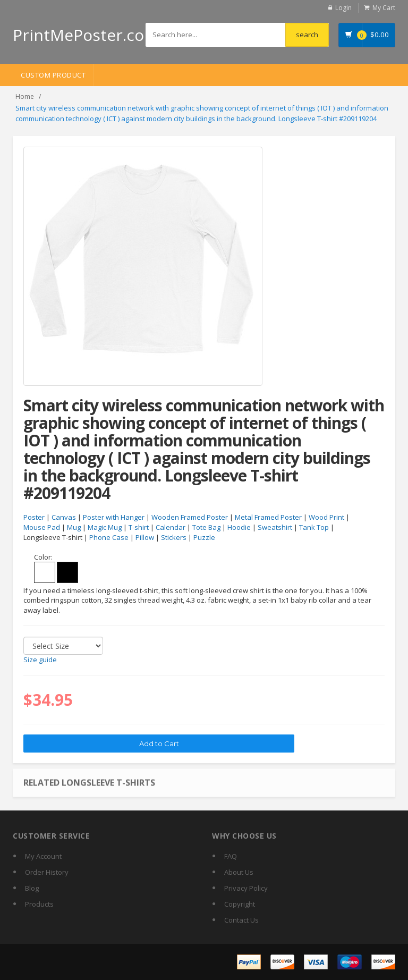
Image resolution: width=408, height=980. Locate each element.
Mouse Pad (42, 527)
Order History (47, 872)
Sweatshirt (275, 527)
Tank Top (314, 527)
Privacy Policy (246, 888)
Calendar (171, 527)
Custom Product (53, 75)
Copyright (240, 904)
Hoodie (239, 527)
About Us (239, 872)
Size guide (40, 660)
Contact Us (241, 920)
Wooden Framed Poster (190, 517)
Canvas (64, 517)
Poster (34, 517)
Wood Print (326, 517)
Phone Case (109, 537)
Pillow (145, 537)
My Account (43, 856)
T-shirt (139, 527)
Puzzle (204, 537)
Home (25, 96)
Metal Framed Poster (268, 517)
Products (39, 904)
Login (343, 8)
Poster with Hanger (114, 517)
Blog (32, 888)
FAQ (231, 856)
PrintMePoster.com (86, 35)
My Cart (384, 8)
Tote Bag (206, 527)
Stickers (174, 537)
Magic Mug (105, 527)
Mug (74, 527)
